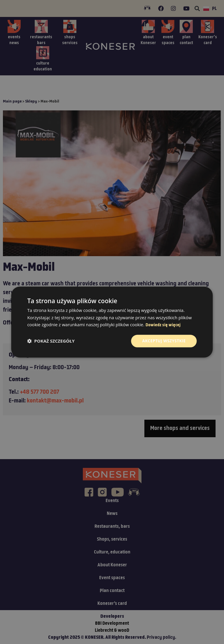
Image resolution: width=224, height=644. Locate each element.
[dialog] (112, 322)
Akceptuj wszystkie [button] (163, 341)
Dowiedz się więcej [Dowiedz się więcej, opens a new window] (163, 325)
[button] (51, 341)
